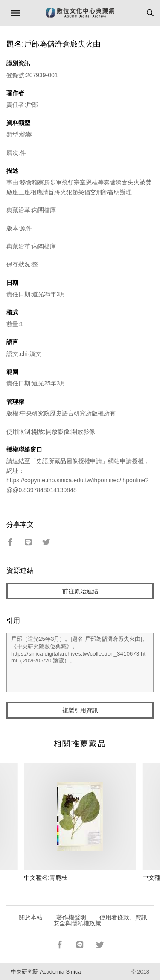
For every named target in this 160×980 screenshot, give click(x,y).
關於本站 (31, 917)
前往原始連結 (80, 591)
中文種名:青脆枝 (46, 878)
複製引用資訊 (80, 710)
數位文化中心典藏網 (80, 13)
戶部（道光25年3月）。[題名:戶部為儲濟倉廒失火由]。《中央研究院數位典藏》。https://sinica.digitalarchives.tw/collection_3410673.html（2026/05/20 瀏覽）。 (80, 662)
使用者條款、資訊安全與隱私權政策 (100, 920)
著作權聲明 (71, 917)
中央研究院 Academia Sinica (46, 972)
